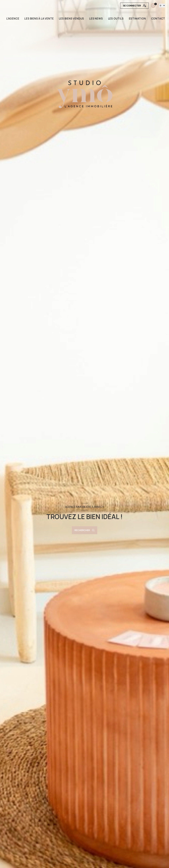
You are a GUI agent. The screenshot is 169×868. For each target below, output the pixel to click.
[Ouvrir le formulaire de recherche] (84, 530)
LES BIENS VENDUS (72, 19)
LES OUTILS (116, 19)
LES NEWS (96, 19)
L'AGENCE (13, 19)
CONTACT (158, 19)
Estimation (137, 19)
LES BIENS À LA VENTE (39, 19)
